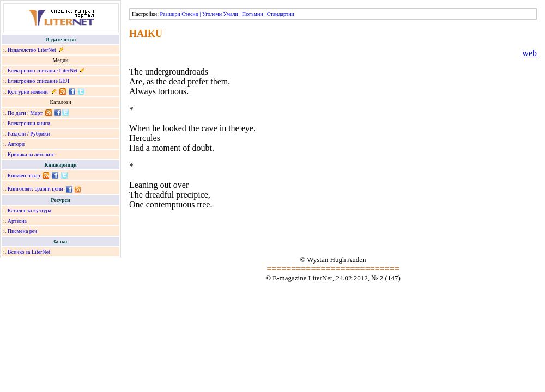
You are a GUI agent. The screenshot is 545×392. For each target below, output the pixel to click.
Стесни (190, 14)
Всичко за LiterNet (29, 252)
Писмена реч (22, 231)
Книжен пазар (24, 176)
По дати (17, 113)
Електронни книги (29, 123)
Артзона (17, 221)
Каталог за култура (29, 210)
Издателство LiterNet (32, 50)
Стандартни (281, 14)
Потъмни (253, 14)
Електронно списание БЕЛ (38, 81)
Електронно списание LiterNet (43, 71)
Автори (16, 144)
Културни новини (28, 92)
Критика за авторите (31, 154)
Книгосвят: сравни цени (35, 189)
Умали (231, 14)
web (529, 53)
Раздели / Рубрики (29, 134)
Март (36, 113)
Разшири (170, 14)
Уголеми (212, 14)
